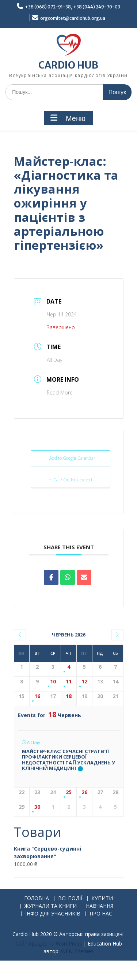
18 (69, 696)
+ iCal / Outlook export (71, 480)
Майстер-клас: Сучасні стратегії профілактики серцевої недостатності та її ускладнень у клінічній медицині (68, 760)
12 (84, 682)
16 (37, 696)
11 (69, 682)
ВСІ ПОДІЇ (70, 898)
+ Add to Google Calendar (71, 458)
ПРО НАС (101, 914)
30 (37, 807)
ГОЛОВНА (37, 898)
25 (69, 792)
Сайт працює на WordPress (49, 944)
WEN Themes (77, 951)
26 (84, 792)
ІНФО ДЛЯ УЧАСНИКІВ (53, 914)
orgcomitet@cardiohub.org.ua (73, 18)
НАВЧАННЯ (100, 906)
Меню (68, 118)
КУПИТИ (102, 898)
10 (53, 682)
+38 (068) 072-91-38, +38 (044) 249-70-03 (73, 7)
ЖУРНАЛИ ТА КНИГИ (51, 906)
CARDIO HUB (68, 65)
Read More (60, 392)
